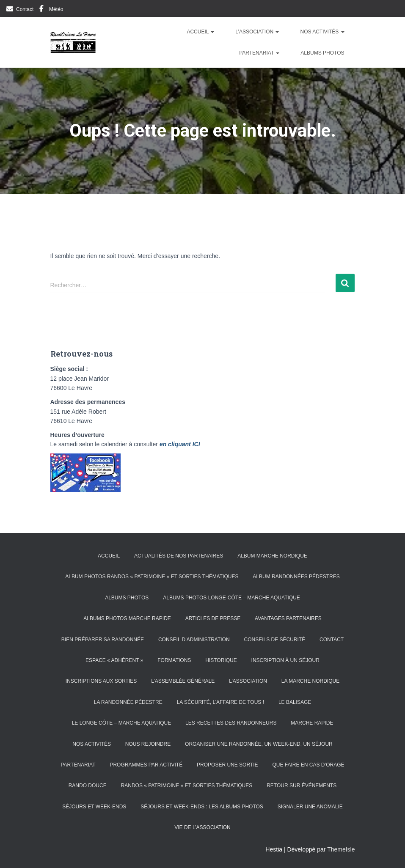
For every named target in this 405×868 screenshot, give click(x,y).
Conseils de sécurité (274, 640)
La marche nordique (310, 681)
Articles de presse (213, 618)
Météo (56, 9)
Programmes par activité (146, 765)
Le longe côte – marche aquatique (122, 723)
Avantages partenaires (288, 618)
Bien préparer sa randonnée (103, 640)
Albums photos (322, 53)
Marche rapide (312, 723)
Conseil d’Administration (194, 640)
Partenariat (259, 53)
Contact (25, 9)
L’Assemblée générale (183, 681)
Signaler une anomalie (310, 807)
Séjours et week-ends (94, 807)
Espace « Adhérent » (114, 660)
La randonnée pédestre (128, 702)
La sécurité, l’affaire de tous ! (220, 702)
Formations (174, 660)
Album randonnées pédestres (296, 577)
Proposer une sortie (227, 765)
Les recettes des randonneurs (231, 723)
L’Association (257, 32)
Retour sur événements (302, 786)
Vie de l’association (202, 827)
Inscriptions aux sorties (101, 681)
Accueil (200, 32)
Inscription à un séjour (285, 660)
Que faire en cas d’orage (308, 765)
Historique (221, 660)
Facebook (41, 10)
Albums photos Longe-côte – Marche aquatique (231, 598)
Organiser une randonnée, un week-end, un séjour (259, 744)
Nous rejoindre (148, 744)
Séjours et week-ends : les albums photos (202, 807)
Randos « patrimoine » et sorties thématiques (187, 786)
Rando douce (88, 786)
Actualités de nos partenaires (179, 556)
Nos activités (322, 32)
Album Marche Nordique (272, 556)
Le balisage (295, 702)
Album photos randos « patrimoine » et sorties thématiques (152, 577)
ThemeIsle (341, 849)
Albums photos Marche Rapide (127, 618)
